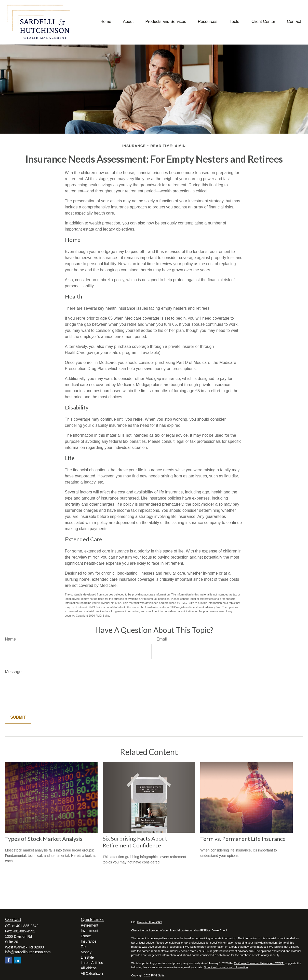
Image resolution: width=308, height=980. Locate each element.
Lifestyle (87, 957)
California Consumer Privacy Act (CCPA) (259, 963)
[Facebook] (9, 960)
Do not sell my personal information (226, 967)
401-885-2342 (27, 926)
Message (13, 672)
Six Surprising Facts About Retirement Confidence (135, 842)
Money (86, 952)
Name (11, 639)
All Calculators (92, 973)
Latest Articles (92, 963)
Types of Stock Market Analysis (44, 839)
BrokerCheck (220, 930)
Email (162, 639)
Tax (84, 947)
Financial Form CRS (150, 922)
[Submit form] (18, 717)
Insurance (89, 941)
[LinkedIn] (17, 960)
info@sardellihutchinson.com (28, 952)
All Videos (89, 968)
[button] (106, 22)
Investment (89, 931)
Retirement (89, 925)
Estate (86, 936)
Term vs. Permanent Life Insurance (243, 839)
